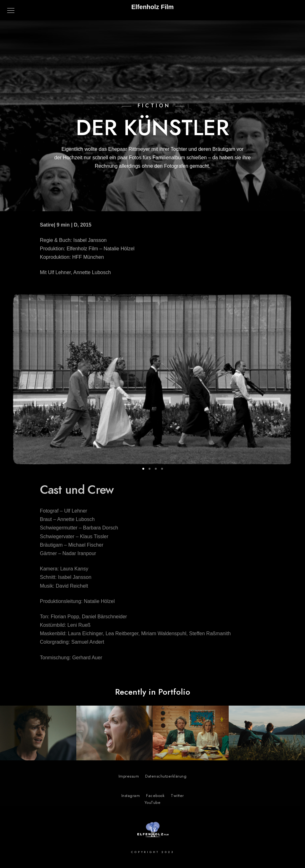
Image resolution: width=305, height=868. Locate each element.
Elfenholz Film (153, 7)
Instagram (131, 796)
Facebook (155, 796)
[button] (143, 469)
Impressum (129, 776)
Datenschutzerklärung (166, 776)
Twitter (177, 796)
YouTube (153, 803)
